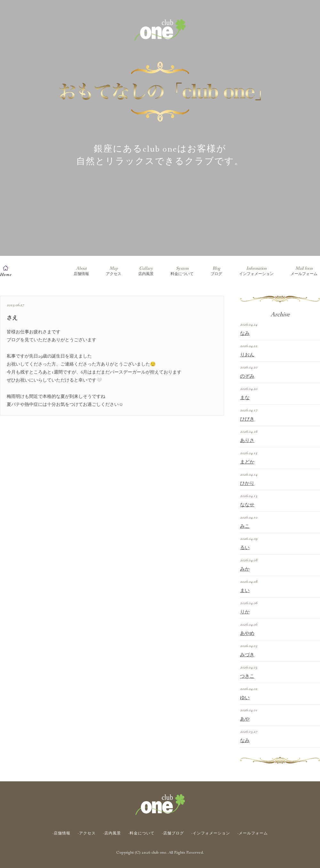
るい (245, 548)
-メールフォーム (253, 833)
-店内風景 (112, 833)
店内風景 (146, 271)
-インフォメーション (211, 833)
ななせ (247, 505)
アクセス (114, 271)
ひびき (247, 419)
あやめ (247, 634)
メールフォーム (304, 271)
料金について (182, 271)
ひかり (247, 484)
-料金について (141, 833)
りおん (247, 355)
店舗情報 (81, 271)
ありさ (247, 441)
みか (245, 569)
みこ (245, 526)
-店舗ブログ (173, 833)
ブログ (216, 271)
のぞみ (247, 376)
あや (245, 719)
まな (245, 398)
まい (245, 591)
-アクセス (87, 833)
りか (245, 612)
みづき (247, 655)
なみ (245, 334)
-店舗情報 (61, 833)
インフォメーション (256, 271)
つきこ (247, 676)
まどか (247, 462)
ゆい (245, 698)
